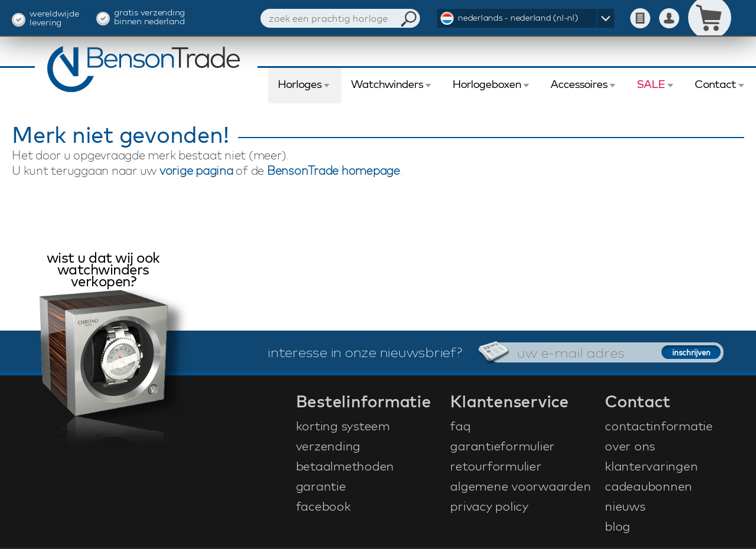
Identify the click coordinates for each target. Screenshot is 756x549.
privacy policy (489, 506)
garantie (321, 486)
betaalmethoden (345, 466)
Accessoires (579, 84)
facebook (323, 506)
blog (617, 526)
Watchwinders (387, 84)
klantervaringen (651, 466)
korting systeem (343, 426)
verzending (328, 446)
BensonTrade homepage (333, 170)
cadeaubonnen (649, 486)
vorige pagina (196, 170)
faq (460, 426)
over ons (630, 446)
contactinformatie (659, 426)
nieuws (625, 506)
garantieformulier (502, 446)
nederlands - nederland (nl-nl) (518, 17)
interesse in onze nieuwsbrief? (365, 352)
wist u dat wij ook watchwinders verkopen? (103, 271)
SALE (651, 84)
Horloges (299, 84)
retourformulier (496, 466)
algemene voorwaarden (520, 486)
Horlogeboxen (487, 84)
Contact (715, 84)
